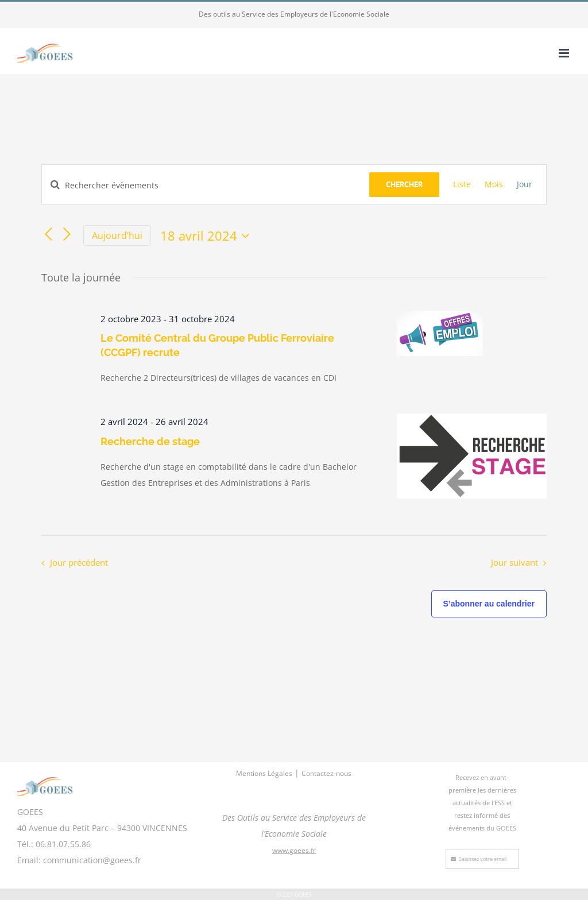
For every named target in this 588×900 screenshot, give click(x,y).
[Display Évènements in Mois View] (494, 184)
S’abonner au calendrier (489, 604)
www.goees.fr (294, 850)
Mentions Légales (264, 773)
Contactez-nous (326, 773)
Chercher (404, 184)
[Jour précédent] (48, 234)
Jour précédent (79, 563)
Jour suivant (514, 563)
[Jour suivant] (67, 234)
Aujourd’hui (117, 235)
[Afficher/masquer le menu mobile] (565, 53)
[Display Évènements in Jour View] (525, 184)
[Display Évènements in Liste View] (462, 184)
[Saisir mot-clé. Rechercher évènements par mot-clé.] (206, 185)
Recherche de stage (150, 441)
